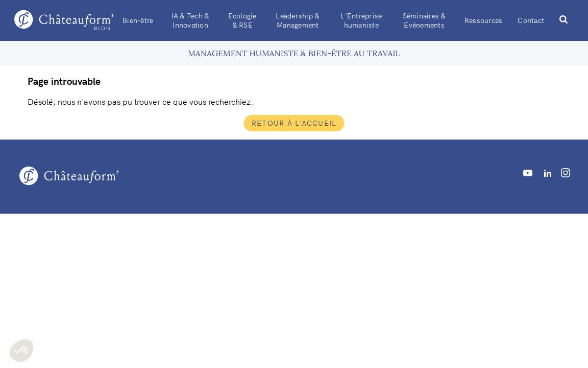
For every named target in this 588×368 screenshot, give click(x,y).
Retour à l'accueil (294, 123)
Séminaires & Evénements (424, 20)
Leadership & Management (298, 20)
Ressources (484, 20)
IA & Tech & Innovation (191, 20)
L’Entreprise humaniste (361, 20)
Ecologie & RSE (242, 20)
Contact (531, 20)
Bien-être (138, 20)
